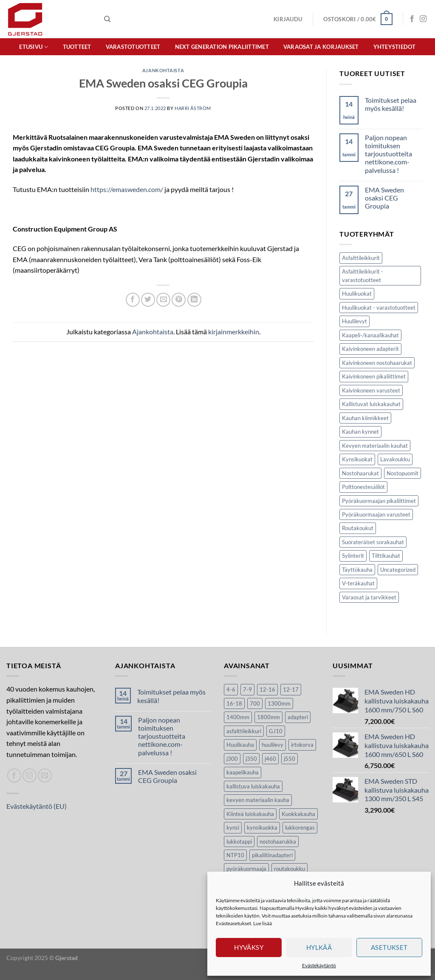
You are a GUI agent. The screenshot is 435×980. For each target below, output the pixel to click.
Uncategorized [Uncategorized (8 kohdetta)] (398, 570)
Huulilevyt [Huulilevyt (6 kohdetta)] (354, 321)
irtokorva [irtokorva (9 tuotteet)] (302, 745)
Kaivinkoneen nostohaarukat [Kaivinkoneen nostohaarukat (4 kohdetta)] (377, 363)
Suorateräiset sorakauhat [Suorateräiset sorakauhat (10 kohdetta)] (373, 542)
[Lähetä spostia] (45, 775)
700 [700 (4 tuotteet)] (255, 703)
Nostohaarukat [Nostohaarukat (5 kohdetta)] (360, 473)
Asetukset (389, 947)
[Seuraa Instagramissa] (423, 19)
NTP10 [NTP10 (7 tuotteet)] (235, 855)
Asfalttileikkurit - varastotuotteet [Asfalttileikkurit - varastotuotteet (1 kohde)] (363, 276)
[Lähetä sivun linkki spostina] (163, 300)
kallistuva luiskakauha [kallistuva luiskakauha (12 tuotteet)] (253, 786)
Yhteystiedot (395, 47)
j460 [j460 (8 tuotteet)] (270, 759)
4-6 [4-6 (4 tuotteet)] (231, 689)
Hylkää (319, 947)
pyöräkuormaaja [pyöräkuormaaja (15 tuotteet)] (246, 869)
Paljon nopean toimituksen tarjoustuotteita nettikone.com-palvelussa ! (388, 154)
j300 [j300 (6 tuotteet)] (232, 759)
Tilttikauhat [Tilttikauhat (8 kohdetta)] (386, 556)
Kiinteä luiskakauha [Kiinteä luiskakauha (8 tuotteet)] (250, 814)
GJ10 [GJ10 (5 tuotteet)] (276, 731)
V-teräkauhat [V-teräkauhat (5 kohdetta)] (358, 583)
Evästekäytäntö (319, 965)
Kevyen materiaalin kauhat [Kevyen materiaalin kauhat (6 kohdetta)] (375, 446)
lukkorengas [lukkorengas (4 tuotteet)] (300, 827)
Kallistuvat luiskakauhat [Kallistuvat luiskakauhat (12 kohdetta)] (371, 404)
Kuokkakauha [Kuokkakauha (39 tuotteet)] (298, 814)
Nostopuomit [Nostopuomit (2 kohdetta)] (403, 473)
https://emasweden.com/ (127, 189)
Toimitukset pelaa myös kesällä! (391, 104)
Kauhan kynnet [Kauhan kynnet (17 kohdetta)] (360, 432)
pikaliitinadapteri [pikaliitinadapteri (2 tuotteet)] (272, 855)
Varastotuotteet (133, 47)
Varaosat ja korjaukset (321, 47)
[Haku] (107, 19)
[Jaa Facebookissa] (133, 300)
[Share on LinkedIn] (194, 300)
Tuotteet (77, 47)
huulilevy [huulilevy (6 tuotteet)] (273, 745)
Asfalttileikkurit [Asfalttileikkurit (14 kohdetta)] (361, 258)
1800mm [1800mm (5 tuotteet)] (268, 717)
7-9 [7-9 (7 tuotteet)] (247, 689)
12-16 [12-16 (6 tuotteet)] (267, 689)
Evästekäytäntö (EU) (37, 806)
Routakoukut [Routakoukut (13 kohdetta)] (358, 528)
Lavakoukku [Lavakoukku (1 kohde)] (395, 459)
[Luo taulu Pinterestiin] (179, 300)
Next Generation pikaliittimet (222, 47)
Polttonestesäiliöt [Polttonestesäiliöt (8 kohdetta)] (363, 487)
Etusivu (34, 47)
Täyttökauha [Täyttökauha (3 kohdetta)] (357, 570)
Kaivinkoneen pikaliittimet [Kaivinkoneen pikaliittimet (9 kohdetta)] (374, 376)
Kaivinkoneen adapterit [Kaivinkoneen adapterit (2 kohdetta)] (370, 349)
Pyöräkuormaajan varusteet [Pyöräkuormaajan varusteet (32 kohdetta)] (376, 514)
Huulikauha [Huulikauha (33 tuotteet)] (240, 745)
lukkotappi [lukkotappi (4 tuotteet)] (239, 842)
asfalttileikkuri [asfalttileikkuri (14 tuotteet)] (244, 731)
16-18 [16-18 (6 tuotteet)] (234, 703)
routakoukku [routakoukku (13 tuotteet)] (290, 869)
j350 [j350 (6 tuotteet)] (251, 759)
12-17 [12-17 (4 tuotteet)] (291, 689)
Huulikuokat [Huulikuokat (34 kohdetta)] (357, 294)
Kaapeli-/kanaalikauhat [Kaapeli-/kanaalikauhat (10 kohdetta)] (370, 335)
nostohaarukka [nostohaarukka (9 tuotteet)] (278, 842)
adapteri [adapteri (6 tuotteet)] (298, 717)
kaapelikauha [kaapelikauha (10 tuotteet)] (243, 772)
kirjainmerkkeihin (234, 332)
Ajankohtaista (163, 70)
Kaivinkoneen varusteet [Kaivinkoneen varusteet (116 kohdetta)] (371, 390)
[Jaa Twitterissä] (148, 300)
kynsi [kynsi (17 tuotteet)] (233, 827)
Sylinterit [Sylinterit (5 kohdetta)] (353, 556)
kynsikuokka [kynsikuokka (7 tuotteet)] (262, 827)
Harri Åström (193, 108)
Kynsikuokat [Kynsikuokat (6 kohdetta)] (357, 459)
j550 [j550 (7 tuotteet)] (290, 759)
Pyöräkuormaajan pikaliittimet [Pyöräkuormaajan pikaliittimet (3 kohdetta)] (379, 501)
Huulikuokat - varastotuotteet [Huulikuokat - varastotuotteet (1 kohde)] (379, 308)
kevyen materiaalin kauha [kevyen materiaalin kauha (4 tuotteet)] (258, 800)
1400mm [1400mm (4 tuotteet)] (238, 717)
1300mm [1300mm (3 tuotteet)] (279, 703)
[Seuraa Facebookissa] (412, 19)
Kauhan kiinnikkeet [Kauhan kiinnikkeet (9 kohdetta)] (365, 418)
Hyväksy (249, 947)
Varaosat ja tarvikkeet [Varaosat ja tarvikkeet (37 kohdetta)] (369, 597)
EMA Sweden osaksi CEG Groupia (384, 198)
